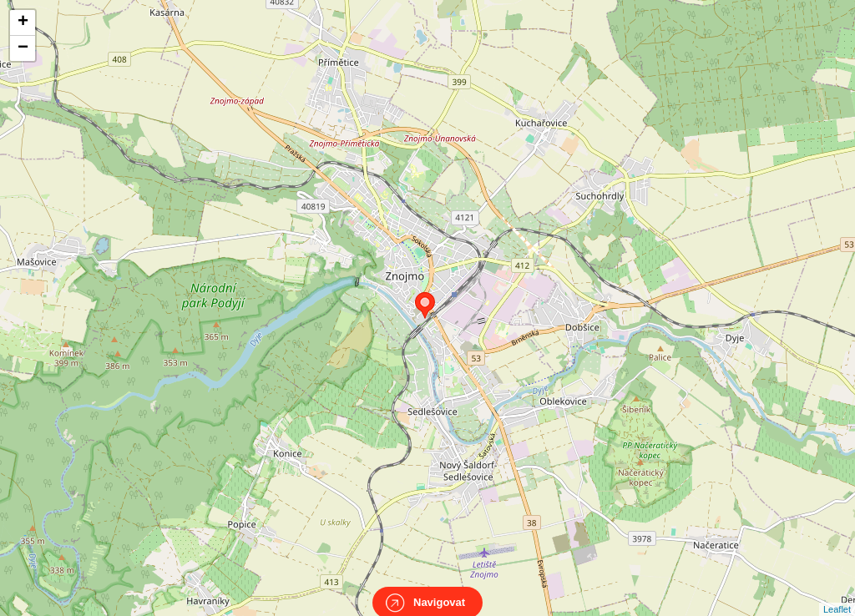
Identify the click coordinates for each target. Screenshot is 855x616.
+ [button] (23, 23)
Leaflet (837, 594)
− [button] (23, 48)
